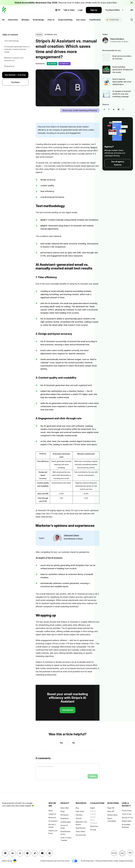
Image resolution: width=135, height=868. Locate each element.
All (3, 20)
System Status (127, 821)
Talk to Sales (69, 10)
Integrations (65, 818)
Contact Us (52, 814)
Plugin (63, 811)
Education (79, 815)
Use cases (81, 20)
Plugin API (111, 808)
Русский (93, 830)
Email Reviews (81, 828)
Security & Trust (127, 818)
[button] (75, 861)
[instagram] (27, 853)
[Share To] (123, 109)
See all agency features (118, 163)
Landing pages (66, 822)
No (74, 743)
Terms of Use (127, 814)
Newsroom (52, 818)
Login (80, 10)
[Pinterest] (118, 109)
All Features (65, 815)
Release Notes (112, 815)
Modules (25, 20)
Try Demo (15, 82)
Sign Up (94, 10)
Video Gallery (80, 831)
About (51, 811)
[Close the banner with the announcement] (132, 3)
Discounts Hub (81, 835)
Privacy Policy (127, 811)
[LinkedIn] (114, 109)
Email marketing (65, 20)
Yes (61, 743)
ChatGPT (52, 64)
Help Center (80, 811)
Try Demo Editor (114, 10)
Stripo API (111, 811)
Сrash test (113, 20)
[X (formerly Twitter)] (109, 109)
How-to (51, 20)
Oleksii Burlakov (117, 39)
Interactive (13, 20)
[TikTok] (35, 853)
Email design (38, 20)
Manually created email (86, 454)
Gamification (95, 20)
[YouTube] (42, 853)
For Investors (53, 821)
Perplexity (64, 64)
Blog (77, 808)
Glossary (79, 818)
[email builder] (4, 10)
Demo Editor (65, 808)
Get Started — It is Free (15, 75)
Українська (94, 826)
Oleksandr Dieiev (71, 535)
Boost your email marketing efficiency (80, 110)
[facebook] (104, 109)
